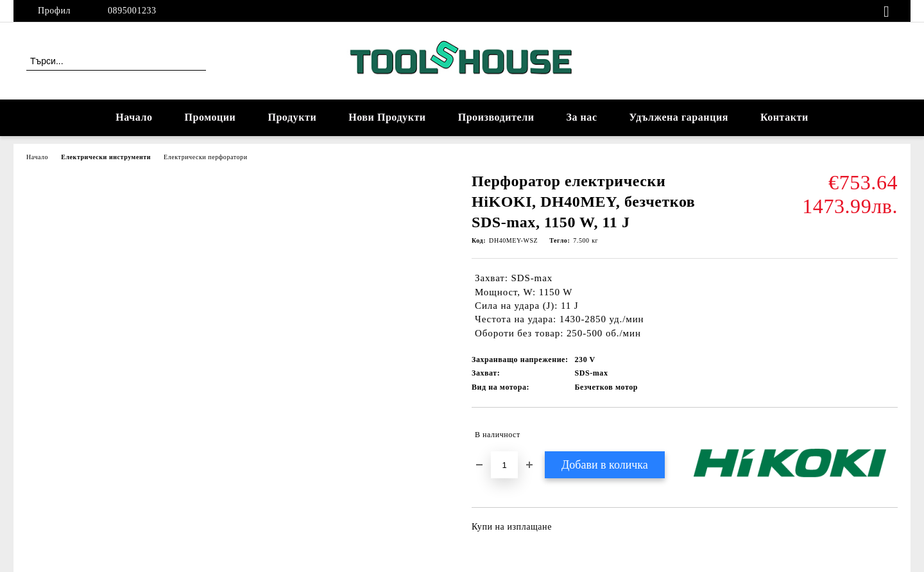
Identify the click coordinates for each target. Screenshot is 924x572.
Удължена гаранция (679, 117)
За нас (581, 117)
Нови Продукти (387, 117)
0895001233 (132, 11)
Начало (134, 117)
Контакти (784, 117)
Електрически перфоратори (205, 157)
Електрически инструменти (106, 157)
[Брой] (504, 465)
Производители (496, 117)
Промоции (210, 117)
